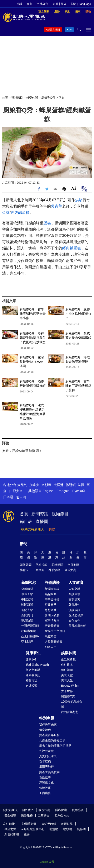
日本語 (8, 497)
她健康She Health (37, 665)
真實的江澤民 (48, 756)
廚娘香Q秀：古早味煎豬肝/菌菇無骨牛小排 (33, 314)
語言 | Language (81, 4)
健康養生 (33, 653)
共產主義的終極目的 (52, 740)
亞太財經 (27, 642)
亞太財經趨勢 (30, 636)
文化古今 (74, 620)
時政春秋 (51, 605)
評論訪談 (52, 583)
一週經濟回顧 (30, 626)
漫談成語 (74, 610)
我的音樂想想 (70, 712)
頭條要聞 (26, 565)
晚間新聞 (27, 605)
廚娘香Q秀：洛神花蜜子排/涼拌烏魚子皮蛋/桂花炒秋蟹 (33, 338)
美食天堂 (67, 675)
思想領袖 (51, 610)
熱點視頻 (41, 565)
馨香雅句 (74, 605)
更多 (27, 834)
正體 (56, 4)
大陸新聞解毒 (54, 642)
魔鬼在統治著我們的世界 (55, 746)
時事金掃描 (52, 599)
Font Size (74, 188)
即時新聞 (57, 565)
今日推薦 (73, 565)
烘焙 (79, 200)
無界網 (81, 829)
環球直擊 (27, 594)
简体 (64, 4)
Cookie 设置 (47, 862)
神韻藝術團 (29, 824)
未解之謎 (74, 589)
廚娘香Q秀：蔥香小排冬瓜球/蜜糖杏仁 (78, 314)
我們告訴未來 (48, 725)
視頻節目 (17, 98)
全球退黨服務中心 (33, 829)
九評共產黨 (46, 751)
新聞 (24, 544)
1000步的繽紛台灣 (72, 704)
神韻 (19, 4)
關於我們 (28, 810)
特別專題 (47, 718)
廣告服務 (27, 815)
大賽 (29, 4)
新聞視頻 (29, 583)
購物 (52, 529)
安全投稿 (10, 815)
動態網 (68, 829)
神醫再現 (31, 680)
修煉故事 (45, 788)
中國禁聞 (27, 599)
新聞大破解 (52, 615)
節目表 (26, 521)
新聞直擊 (27, 610)
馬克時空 (51, 636)
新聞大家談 (52, 589)
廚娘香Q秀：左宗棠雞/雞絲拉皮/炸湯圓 (32, 362)
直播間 (42, 521)
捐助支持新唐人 (33, 529)
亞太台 (18, 491)
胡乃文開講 (33, 670)
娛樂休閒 (32, 98)
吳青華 (56, 206)
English (48, 491)
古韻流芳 (74, 599)
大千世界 (67, 691)
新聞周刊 (27, 615)
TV (70, 30)
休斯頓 (71, 485)
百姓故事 (45, 777)
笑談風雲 (74, 594)
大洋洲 (59, 485)
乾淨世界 (67, 824)
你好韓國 (67, 670)
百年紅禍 (45, 761)
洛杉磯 (46, 485)
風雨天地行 (46, 767)
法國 (81, 485)
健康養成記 (33, 675)
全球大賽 (70, 570)
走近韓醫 (31, 686)
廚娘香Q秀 (48, 98)
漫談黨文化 (46, 783)
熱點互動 (51, 594)
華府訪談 (27, 620)
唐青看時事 (52, 626)
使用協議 (78, 810)
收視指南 (44, 810)
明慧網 (54, 829)
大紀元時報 (49, 824)
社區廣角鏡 (29, 631)
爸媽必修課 (76, 615)
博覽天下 (26, 570)
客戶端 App (62, 815)
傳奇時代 (45, 730)
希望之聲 (10, 829)
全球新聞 (27, 589)
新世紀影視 (12, 834)
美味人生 (67, 680)
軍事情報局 (52, 620)
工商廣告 (45, 793)
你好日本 (67, 665)
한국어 (21, 497)
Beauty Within (70, 686)
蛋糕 (6, 213)
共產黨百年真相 (49, 735)
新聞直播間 (54, 30)
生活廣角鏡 (68, 659)
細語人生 (51, 647)
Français (63, 491)
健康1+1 (31, 659)
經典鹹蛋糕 (20, 213)
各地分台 (43, 4)
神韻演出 (54, 570)
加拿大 (34, 485)
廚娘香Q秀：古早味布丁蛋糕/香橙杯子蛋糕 (78, 386)
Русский (78, 491)
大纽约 (22, 485)
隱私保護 (61, 810)
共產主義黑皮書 (49, 772)
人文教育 (76, 583)
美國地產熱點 (77, 626)
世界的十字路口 (55, 631)
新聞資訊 (40, 514)
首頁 (5, 98)
